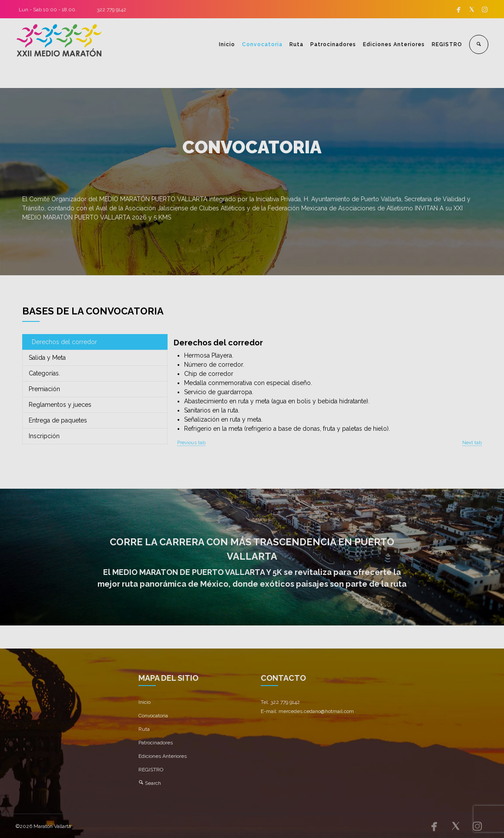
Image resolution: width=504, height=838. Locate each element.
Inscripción (44, 436)
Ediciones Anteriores (394, 44)
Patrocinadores (333, 44)
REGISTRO (447, 44)
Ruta (296, 44)
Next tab (472, 443)
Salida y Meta (47, 358)
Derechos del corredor (64, 342)
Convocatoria (262, 44)
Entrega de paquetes (58, 420)
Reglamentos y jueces (60, 405)
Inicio (227, 44)
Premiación (44, 389)
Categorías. (44, 373)
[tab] (95, 342)
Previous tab (191, 443)
